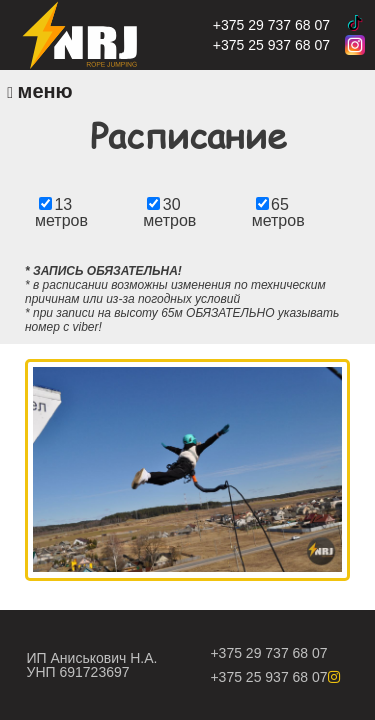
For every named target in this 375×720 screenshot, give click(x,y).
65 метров (278, 212)
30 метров (169, 212)
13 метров (61, 212)
